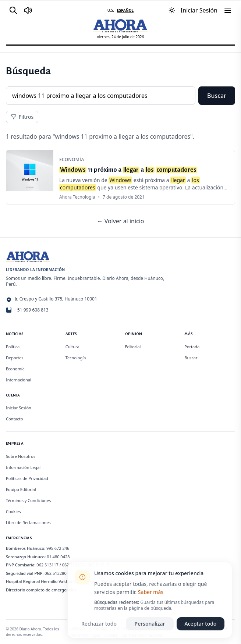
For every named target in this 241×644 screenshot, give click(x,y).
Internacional (19, 380)
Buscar (217, 96)
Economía (15, 369)
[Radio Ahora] (28, 10)
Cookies (13, 511)
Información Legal (23, 467)
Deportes (15, 358)
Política (13, 347)
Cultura (72, 347)
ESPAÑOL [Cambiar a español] (125, 10)
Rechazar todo (99, 624)
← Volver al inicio (120, 221)
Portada (192, 347)
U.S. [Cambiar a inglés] (111, 10)
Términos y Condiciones (28, 500)
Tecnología (76, 358)
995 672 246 (58, 548)
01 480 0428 (58, 557)
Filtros (22, 117)
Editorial (133, 347)
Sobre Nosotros (21, 456)
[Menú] (228, 10)
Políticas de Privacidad (27, 478)
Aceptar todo (201, 624)
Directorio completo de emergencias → (44, 590)
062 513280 (56, 573)
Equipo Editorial (21, 489)
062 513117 (47, 565)
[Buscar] (13, 10)
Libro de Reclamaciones (28, 522)
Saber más (151, 592)
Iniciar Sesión (19, 408)
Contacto (14, 419)
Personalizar (150, 624)
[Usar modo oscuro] (172, 10)
